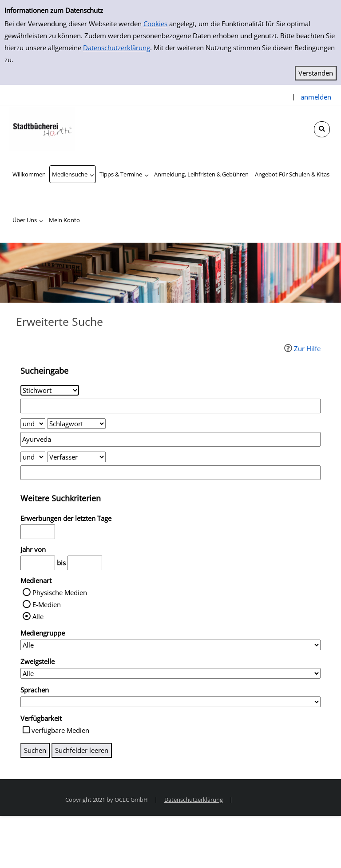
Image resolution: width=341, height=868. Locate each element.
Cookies (155, 24)
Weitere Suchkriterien (61, 498)
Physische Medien (60, 592)
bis (61, 563)
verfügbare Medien (60, 730)
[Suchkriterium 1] (50, 390)
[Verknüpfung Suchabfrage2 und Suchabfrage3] (33, 457)
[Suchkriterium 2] (76, 424)
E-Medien (47, 604)
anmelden (316, 97)
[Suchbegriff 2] (170, 439)
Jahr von (33, 549)
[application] (73, 174)
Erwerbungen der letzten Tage (66, 518)
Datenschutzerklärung (117, 48)
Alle (38, 616)
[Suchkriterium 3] (76, 457)
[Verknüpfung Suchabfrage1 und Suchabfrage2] (33, 424)
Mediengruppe (43, 633)
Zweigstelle (38, 661)
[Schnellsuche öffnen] (322, 129)
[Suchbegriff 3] (170, 473)
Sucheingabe (44, 371)
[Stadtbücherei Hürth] (42, 128)
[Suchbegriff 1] (170, 406)
